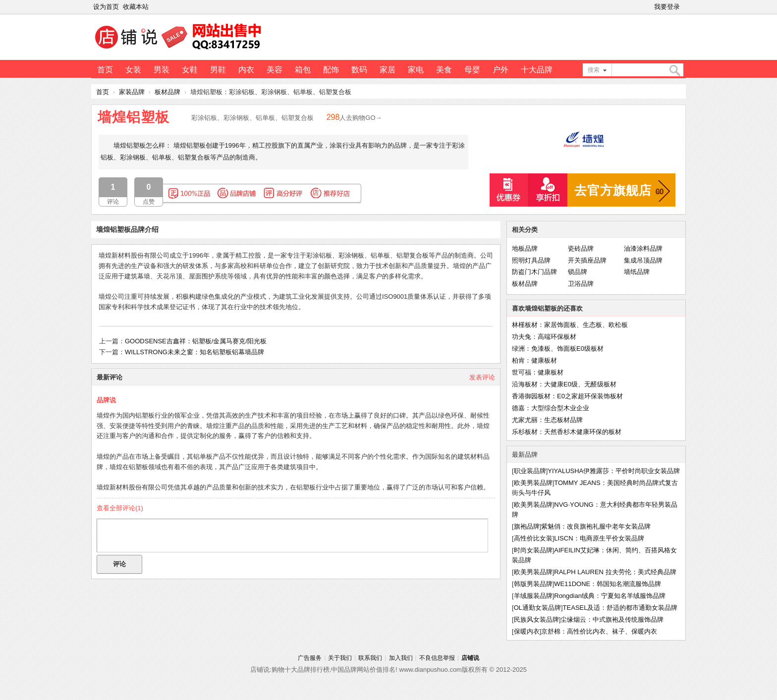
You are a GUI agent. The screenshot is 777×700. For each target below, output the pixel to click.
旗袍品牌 (527, 526)
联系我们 (370, 658)
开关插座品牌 (587, 260)
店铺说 (470, 658)
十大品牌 (537, 70)
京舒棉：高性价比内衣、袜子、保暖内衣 (599, 631)
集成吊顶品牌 (643, 260)
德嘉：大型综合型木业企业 (551, 408)
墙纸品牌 (637, 272)
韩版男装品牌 (533, 584)
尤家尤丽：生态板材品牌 (547, 420)
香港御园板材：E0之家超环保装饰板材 (567, 396)
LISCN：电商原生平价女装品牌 (599, 538)
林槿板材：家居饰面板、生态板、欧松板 (570, 325)
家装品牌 (132, 92)
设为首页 (106, 7)
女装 (133, 70)
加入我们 (401, 658)
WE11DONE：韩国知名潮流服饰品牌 (608, 584)
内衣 (246, 70)
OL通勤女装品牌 (537, 608)
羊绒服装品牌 (533, 596)
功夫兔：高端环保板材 (544, 337)
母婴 (472, 70)
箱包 (303, 70)
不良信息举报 (437, 658)
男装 (162, 70)
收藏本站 (136, 7)
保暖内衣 (527, 631)
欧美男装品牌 (533, 483)
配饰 (331, 70)
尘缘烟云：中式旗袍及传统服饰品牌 (612, 619)
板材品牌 (167, 92)
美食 (444, 70)
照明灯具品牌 (531, 260)
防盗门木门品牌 (534, 272)
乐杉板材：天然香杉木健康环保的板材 (567, 432)
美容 (275, 70)
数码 (359, 70)
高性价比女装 (533, 538)
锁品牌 (578, 272)
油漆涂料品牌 (643, 248)
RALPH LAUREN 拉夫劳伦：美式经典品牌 (615, 572)
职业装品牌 (530, 471)
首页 (105, 70)
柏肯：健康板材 (534, 360)
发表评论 (482, 377)
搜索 (594, 70)
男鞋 (218, 70)
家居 (388, 70)
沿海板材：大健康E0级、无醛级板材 (564, 384)
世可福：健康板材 (538, 372)
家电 (416, 70)
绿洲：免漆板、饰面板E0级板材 (558, 349)
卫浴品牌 (581, 284)
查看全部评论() (120, 508)
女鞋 (190, 70)
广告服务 (310, 658)
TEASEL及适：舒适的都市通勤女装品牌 (620, 608)
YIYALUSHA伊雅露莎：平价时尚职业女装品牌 (614, 471)
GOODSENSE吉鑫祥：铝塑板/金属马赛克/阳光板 (196, 341)
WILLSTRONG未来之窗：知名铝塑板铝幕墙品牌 (194, 352)
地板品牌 (525, 248)
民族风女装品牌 (536, 619)
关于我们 (340, 658)
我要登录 (667, 7)
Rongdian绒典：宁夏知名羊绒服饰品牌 (610, 596)
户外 (500, 70)
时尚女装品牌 (533, 550)
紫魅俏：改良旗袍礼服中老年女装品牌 (596, 526)
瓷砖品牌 (581, 248)
